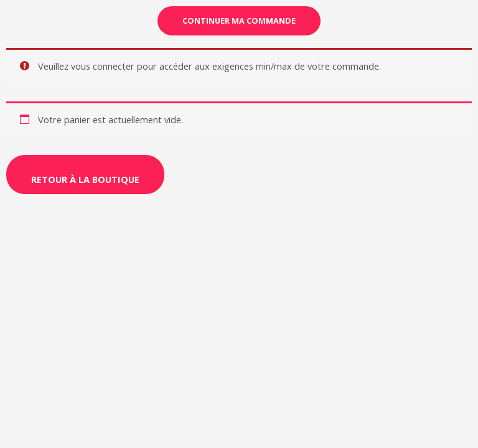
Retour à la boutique (85, 179)
